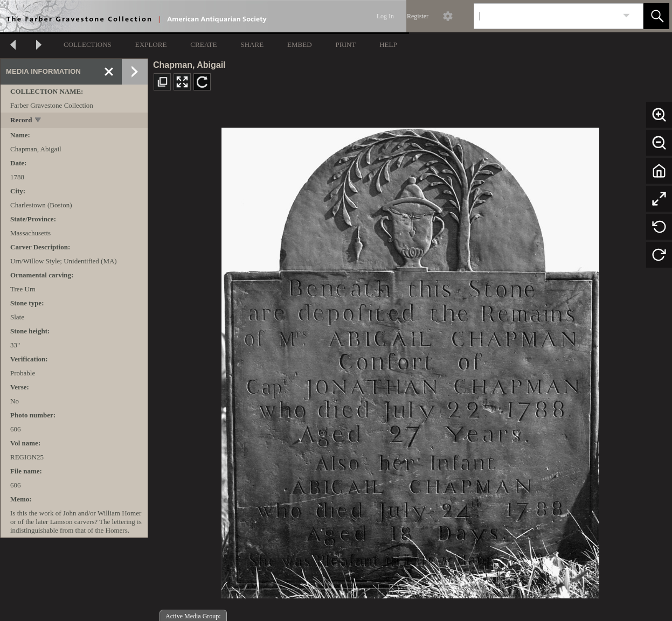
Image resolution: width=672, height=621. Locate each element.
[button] (656, 16)
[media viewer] (410, 360)
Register (418, 16)
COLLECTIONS (88, 44)
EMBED (300, 44)
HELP (388, 44)
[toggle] (39, 121)
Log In (385, 16)
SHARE (252, 44)
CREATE (203, 44)
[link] (626, 16)
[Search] (546, 16)
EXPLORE (151, 44)
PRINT (346, 44)
